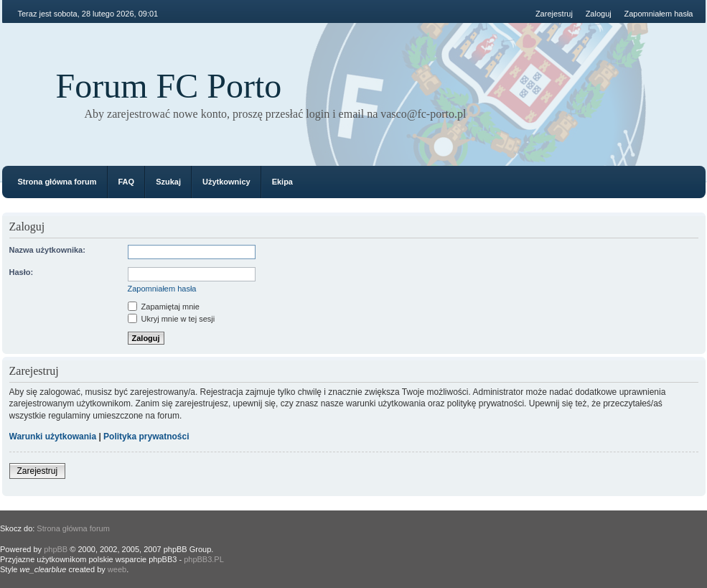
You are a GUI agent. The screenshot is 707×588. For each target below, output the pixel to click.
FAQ (127, 182)
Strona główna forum (57, 182)
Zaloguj (599, 14)
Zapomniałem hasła (659, 14)
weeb (117, 569)
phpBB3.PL (204, 559)
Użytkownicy (226, 182)
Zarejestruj (554, 14)
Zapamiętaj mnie (164, 307)
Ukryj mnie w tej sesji (172, 319)
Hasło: (22, 272)
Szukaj (168, 182)
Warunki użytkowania (53, 437)
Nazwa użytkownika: (47, 250)
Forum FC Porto (169, 86)
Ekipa (282, 182)
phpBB (56, 549)
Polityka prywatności (146, 437)
